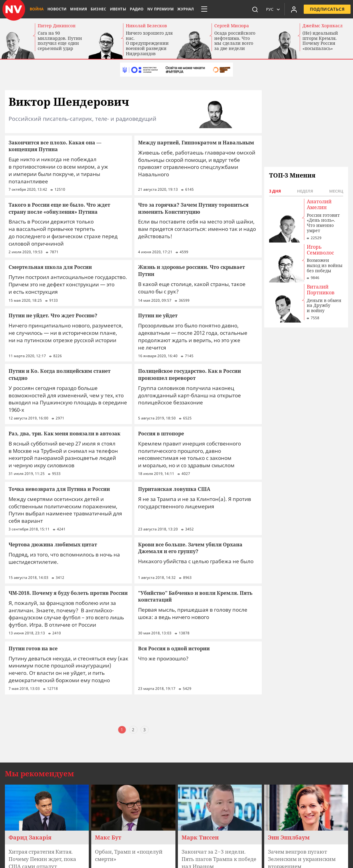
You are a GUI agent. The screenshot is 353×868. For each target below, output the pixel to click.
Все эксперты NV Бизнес (44, 856)
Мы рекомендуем (39, 697)
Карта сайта (31, 836)
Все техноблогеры (37, 851)
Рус (270, 9)
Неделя (305, 191)
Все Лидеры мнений (40, 846)
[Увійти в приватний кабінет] (294, 9)
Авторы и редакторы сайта (47, 861)
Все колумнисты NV (39, 841)
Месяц (336, 191)
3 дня (275, 191)
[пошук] (255, 9)
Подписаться (327, 9)
